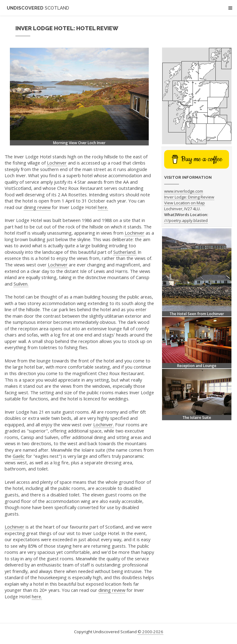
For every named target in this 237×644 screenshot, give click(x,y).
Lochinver (57, 163)
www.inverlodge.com (184, 191)
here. (103, 207)
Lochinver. (104, 424)
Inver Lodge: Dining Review (189, 197)
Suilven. (21, 284)
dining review (37, 207)
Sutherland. (125, 252)
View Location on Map (185, 203)
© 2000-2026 (150, 632)
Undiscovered (38, 8)
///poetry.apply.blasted (186, 220)
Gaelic (19, 456)
